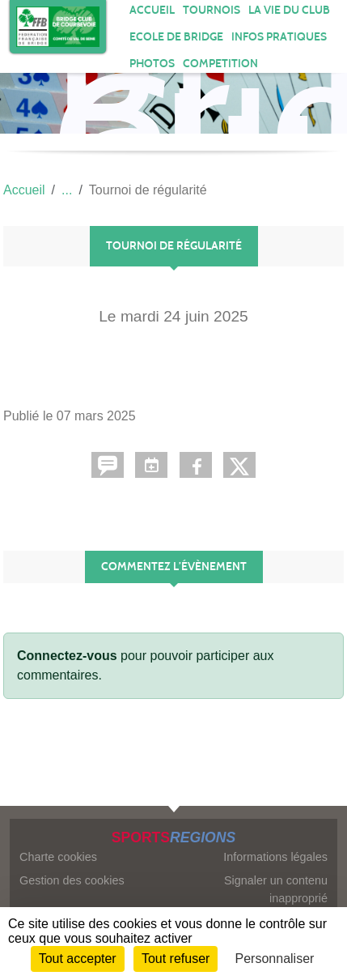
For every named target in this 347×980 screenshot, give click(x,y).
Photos (152, 64)
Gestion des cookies (72, 880)
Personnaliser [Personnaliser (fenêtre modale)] (275, 959)
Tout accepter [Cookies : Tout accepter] (78, 959)
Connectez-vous (67, 656)
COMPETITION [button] (220, 64)
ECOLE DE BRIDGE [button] (176, 37)
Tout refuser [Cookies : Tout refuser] (176, 959)
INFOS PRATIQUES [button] (279, 37)
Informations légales (275, 857)
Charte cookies (58, 857)
